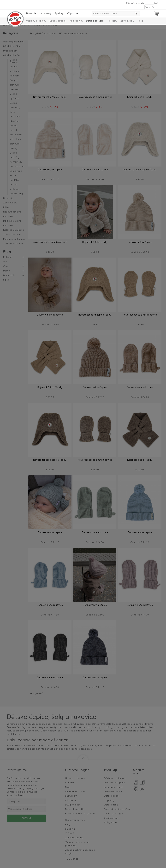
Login (157, 3)
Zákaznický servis (135, 3)
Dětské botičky (57, 21)
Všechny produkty (36, 21)
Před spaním (76, 21)
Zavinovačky (127, 21)
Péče (140, 21)
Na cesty (112, 21)
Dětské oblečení (95, 21)
